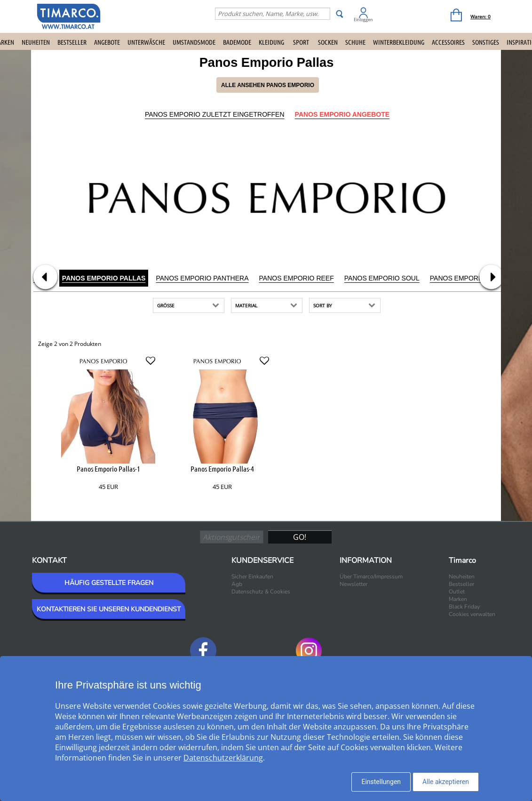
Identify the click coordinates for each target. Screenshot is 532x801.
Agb (237, 584)
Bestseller (72, 42)
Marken (458, 599)
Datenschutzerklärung (223, 758)
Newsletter (353, 584)
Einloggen (363, 20)
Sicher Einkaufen (252, 577)
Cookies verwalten (472, 614)
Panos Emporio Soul (382, 278)
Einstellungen (381, 782)
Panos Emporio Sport (470, 278)
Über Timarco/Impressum (371, 577)
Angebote (107, 42)
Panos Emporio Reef (297, 278)
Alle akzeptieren (446, 782)
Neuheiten (36, 42)
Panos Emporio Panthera (202, 278)
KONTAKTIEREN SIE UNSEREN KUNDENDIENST (109, 609)
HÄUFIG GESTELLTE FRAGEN (109, 583)
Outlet (457, 592)
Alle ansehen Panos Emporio (268, 85)
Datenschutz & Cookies (261, 592)
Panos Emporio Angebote (342, 114)
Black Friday (464, 607)
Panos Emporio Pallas (104, 278)
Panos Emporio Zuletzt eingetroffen (215, 114)
